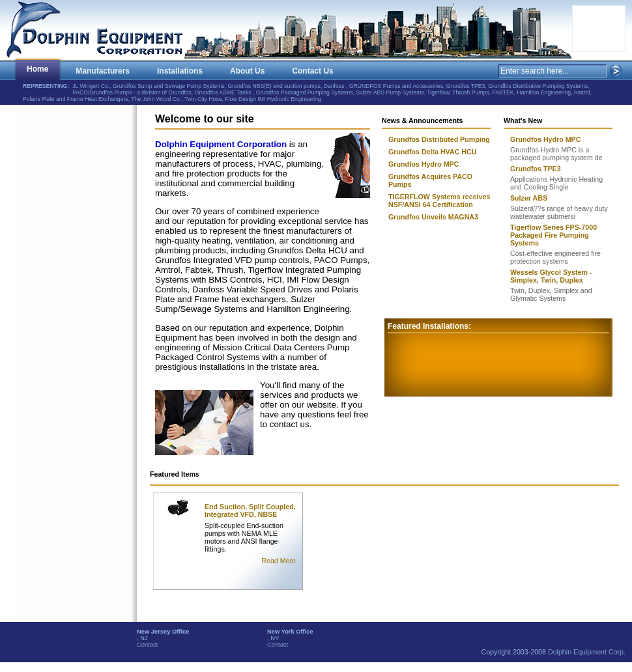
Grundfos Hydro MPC (545, 139)
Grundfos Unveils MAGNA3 (433, 217)
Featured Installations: (429, 326)
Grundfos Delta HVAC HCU (432, 152)
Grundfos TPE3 (536, 169)
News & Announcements (423, 120)
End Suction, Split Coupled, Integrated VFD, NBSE (250, 511)
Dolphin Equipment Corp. (587, 652)
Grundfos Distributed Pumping (439, 139)
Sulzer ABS (529, 198)
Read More (279, 561)
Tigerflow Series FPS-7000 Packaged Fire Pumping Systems (553, 235)
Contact (147, 645)
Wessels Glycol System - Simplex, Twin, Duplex (551, 276)
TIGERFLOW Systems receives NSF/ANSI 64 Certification (439, 201)
